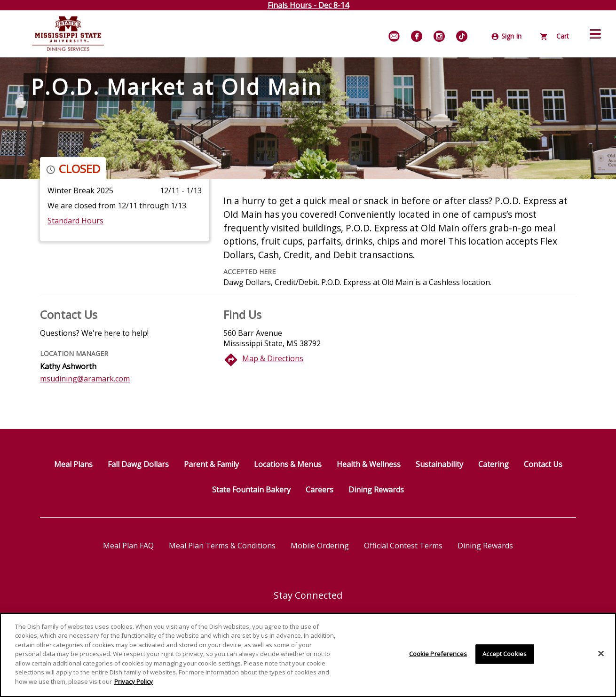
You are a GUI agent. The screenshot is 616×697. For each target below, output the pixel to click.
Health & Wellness (369, 464)
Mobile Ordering (320, 546)
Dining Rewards (376, 490)
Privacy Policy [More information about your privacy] (134, 685)
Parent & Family (211, 464)
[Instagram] (439, 36)
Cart (555, 36)
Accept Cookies (505, 657)
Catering (494, 464)
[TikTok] (462, 36)
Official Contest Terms (403, 546)
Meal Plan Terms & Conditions (222, 546)
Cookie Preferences (438, 657)
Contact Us (543, 464)
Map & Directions (273, 358)
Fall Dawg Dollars (138, 464)
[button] (595, 34)
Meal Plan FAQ (128, 546)
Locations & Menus (288, 464)
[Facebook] (417, 36)
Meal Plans (73, 464)
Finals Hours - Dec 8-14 (308, 5)
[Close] (601, 657)
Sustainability (439, 464)
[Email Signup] (394, 36)
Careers (320, 490)
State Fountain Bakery (251, 490)
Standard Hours (75, 221)
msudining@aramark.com (85, 379)
